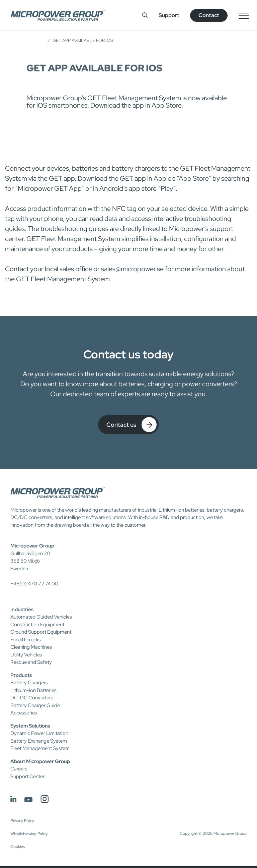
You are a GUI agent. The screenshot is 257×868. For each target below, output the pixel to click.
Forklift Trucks (26, 640)
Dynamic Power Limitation (39, 733)
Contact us (132, 425)
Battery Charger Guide (35, 705)
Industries (22, 610)
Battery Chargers (29, 683)
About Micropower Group (40, 761)
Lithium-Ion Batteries (33, 690)
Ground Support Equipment (41, 632)
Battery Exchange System (39, 741)
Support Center (27, 776)
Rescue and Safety (31, 662)
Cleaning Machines (31, 647)
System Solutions (30, 726)
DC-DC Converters (32, 698)
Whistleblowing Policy (29, 834)
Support (169, 15)
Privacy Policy (22, 821)
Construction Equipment (37, 625)
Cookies (18, 847)
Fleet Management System (40, 748)
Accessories (24, 713)
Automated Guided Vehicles (41, 617)
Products (21, 675)
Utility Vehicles (26, 655)
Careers (19, 769)
